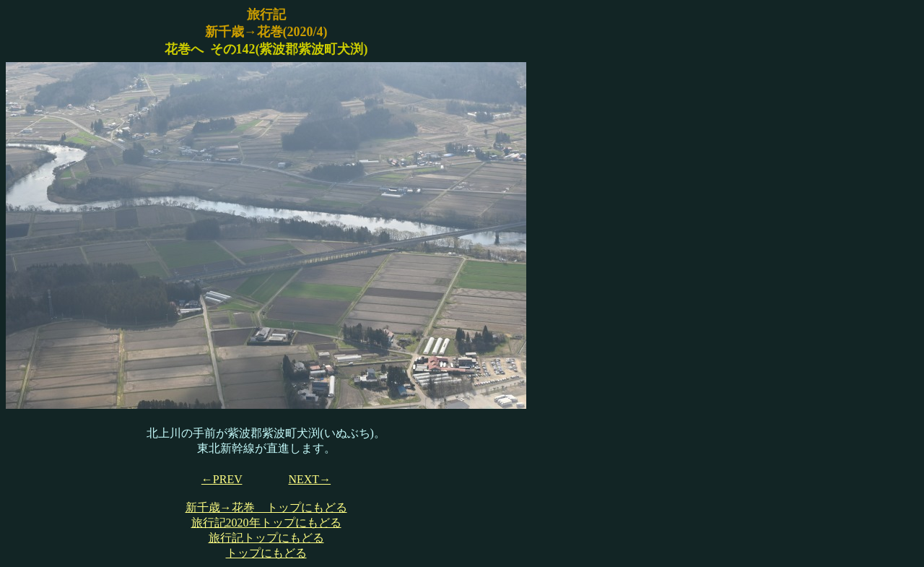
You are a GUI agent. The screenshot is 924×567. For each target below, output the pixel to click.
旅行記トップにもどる (266, 538)
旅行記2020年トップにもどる (266, 523)
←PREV (222, 479)
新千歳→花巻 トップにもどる (266, 507)
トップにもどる (266, 553)
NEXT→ (309, 479)
